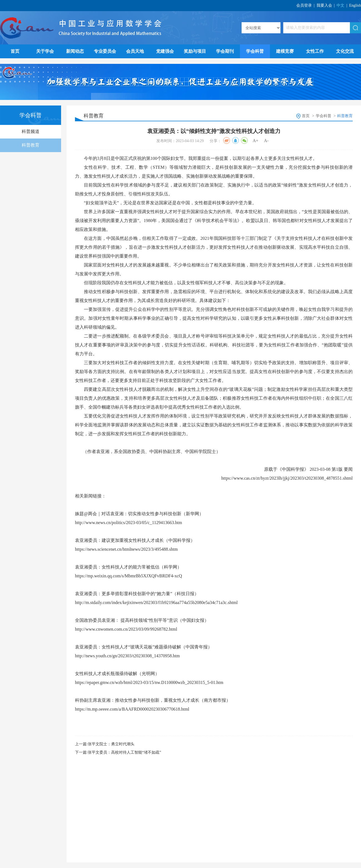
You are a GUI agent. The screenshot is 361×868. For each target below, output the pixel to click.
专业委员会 (105, 51)
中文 (340, 5)
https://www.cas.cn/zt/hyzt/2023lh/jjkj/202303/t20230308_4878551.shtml (287, 478)
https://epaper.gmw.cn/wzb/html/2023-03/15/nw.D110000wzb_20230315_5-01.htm (149, 682)
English (355, 5)
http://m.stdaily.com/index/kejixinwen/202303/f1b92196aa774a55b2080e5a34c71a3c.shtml (156, 602)
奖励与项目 (195, 51)
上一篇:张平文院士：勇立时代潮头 (105, 744)
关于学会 (45, 51)
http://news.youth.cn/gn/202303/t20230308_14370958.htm (127, 656)
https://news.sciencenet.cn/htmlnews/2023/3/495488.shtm (126, 549)
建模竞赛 (285, 51)
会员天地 (135, 51)
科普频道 (31, 131)
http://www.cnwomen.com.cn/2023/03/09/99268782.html (126, 629)
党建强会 (165, 51)
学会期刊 (225, 51)
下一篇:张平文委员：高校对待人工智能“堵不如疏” (118, 752)
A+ (256, 141)
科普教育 (31, 145)
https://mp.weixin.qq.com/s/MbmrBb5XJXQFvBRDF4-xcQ (128, 576)
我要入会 (324, 5)
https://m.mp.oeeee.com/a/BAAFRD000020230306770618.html (132, 709)
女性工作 (315, 51)
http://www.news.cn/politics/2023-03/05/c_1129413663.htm (128, 523)
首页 (15, 51)
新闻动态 (75, 51)
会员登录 (304, 5)
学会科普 (255, 51)
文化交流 (345, 51)
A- (266, 141)
